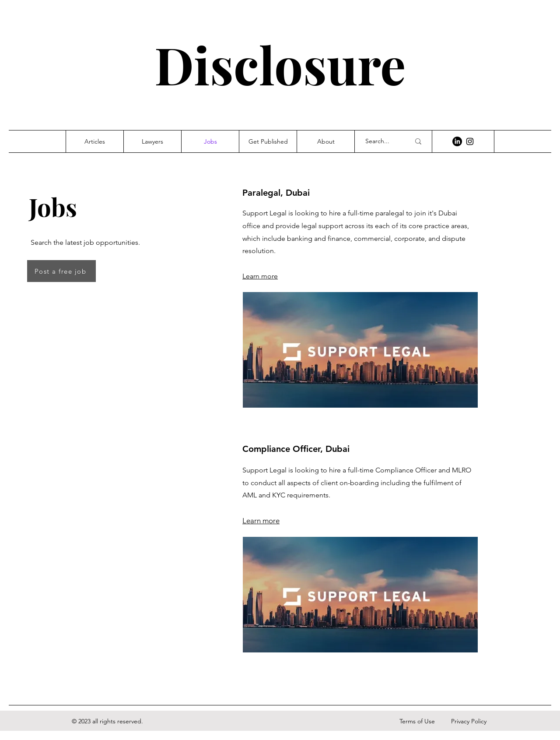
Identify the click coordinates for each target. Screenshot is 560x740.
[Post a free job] (61, 271)
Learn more (260, 276)
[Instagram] (470, 141)
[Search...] (381, 141)
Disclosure (280, 64)
